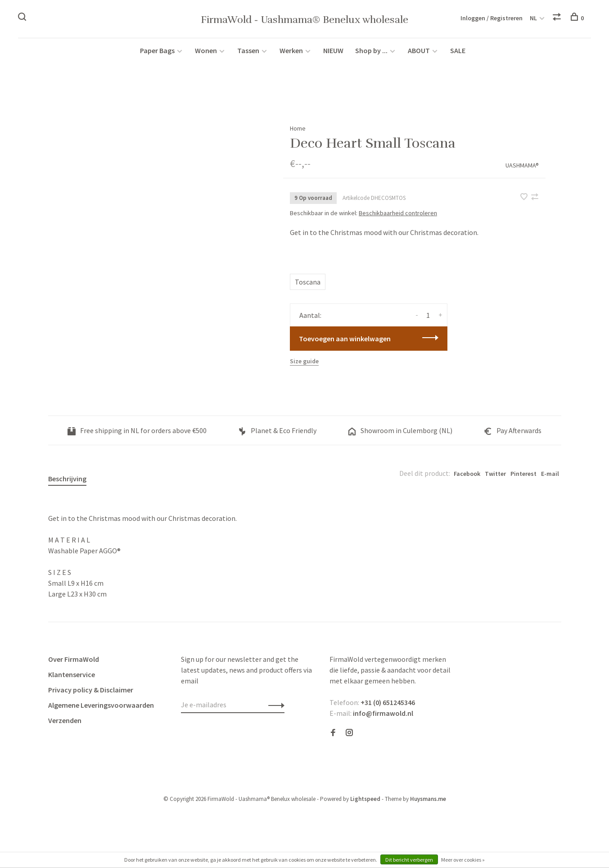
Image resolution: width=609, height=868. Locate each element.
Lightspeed (365, 799)
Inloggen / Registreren (492, 18)
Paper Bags (157, 50)
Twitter (495, 474)
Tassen (248, 50)
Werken (291, 50)
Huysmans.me (428, 799)
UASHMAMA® (522, 165)
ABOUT (420, 50)
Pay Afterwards (513, 430)
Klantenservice (72, 674)
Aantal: (310, 315)
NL (533, 18)
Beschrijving (67, 479)
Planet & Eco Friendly (277, 430)
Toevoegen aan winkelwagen (345, 339)
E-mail (550, 474)
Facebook (467, 474)
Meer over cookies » (463, 860)
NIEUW (333, 50)
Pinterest (523, 474)
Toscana (308, 282)
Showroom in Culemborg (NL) (400, 430)
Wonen (206, 50)
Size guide (304, 361)
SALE (458, 50)
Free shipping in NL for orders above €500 (137, 430)
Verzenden (65, 720)
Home (298, 128)
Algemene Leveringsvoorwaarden (101, 705)
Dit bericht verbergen (409, 860)
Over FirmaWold (74, 659)
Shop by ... (371, 50)
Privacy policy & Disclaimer (91, 690)
